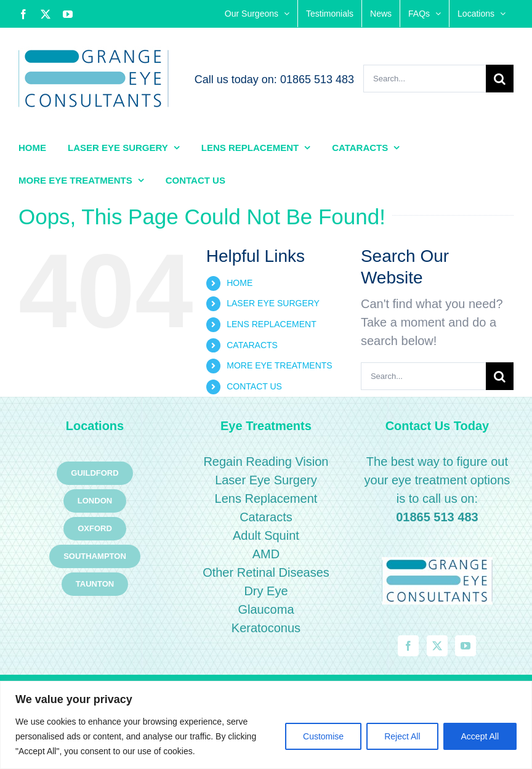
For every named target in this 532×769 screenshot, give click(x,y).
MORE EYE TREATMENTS (279, 365)
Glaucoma (266, 609)
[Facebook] (408, 646)
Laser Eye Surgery (266, 480)
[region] (266, 725)
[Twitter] (437, 646)
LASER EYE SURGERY (273, 303)
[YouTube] (465, 646)
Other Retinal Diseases (266, 572)
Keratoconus (266, 628)
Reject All (402, 736)
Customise (323, 736)
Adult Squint (266, 535)
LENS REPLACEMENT (271, 324)
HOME (240, 283)
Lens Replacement (266, 498)
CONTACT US (254, 386)
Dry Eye (266, 591)
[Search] (500, 79)
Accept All (480, 736)
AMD (266, 554)
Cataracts (266, 517)
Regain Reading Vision (266, 462)
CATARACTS (252, 345)
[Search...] (425, 79)
